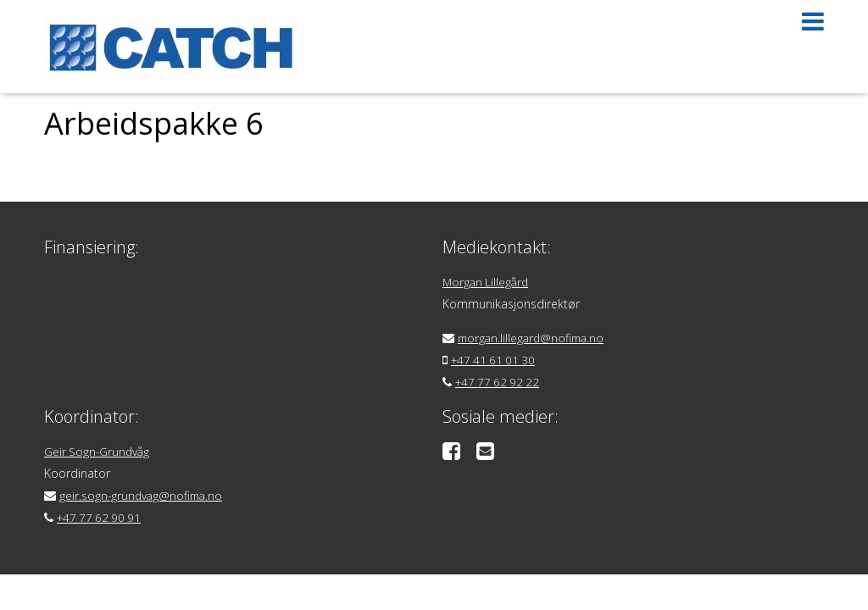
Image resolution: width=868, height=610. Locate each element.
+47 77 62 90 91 (101, 517)
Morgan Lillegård (487, 282)
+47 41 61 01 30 (495, 360)
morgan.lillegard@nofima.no (534, 338)
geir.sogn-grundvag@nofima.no (143, 495)
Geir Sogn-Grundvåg (98, 451)
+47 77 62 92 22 (500, 382)
